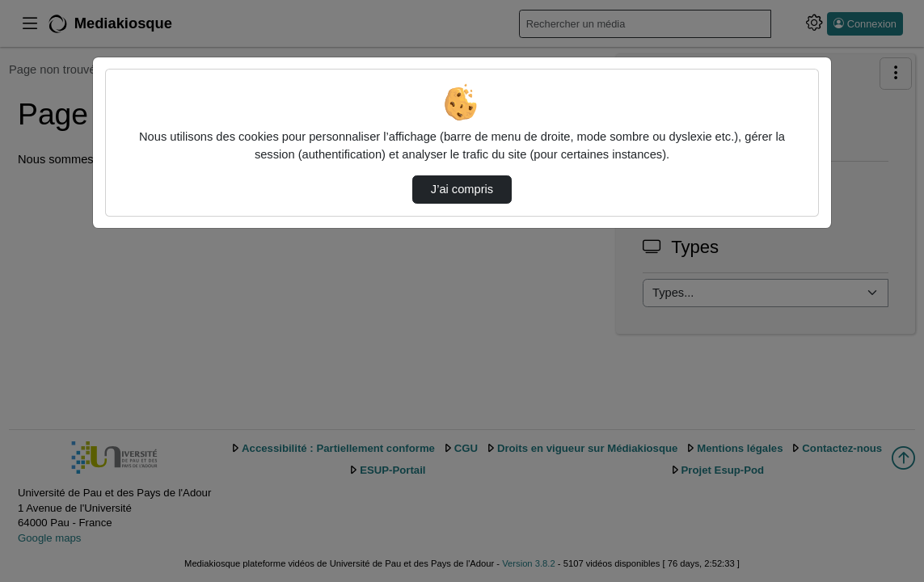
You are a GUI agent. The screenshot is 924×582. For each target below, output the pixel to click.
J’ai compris (462, 189)
